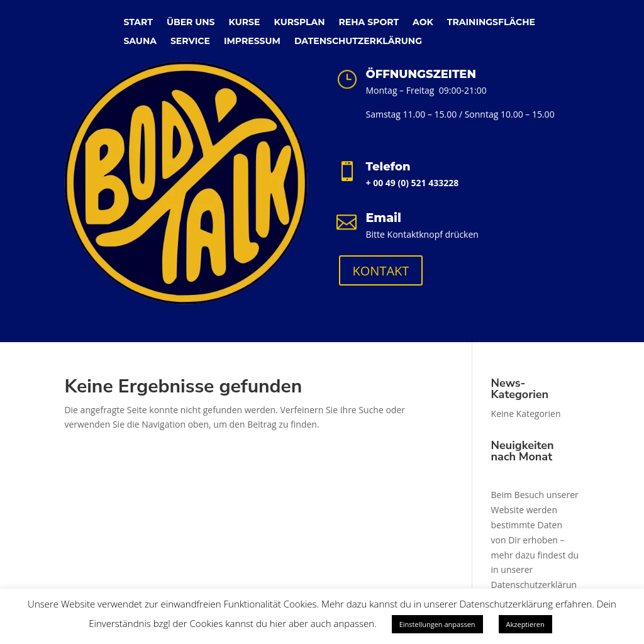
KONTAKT (381, 271)
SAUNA (140, 42)
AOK (423, 23)
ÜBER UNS (191, 23)
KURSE (245, 23)
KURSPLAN (299, 23)
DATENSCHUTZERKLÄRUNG (358, 42)
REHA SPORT (369, 23)
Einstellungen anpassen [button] (437, 624)
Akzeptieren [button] (525, 624)
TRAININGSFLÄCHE (491, 23)
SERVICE (190, 42)
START (138, 23)
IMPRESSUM (252, 42)
